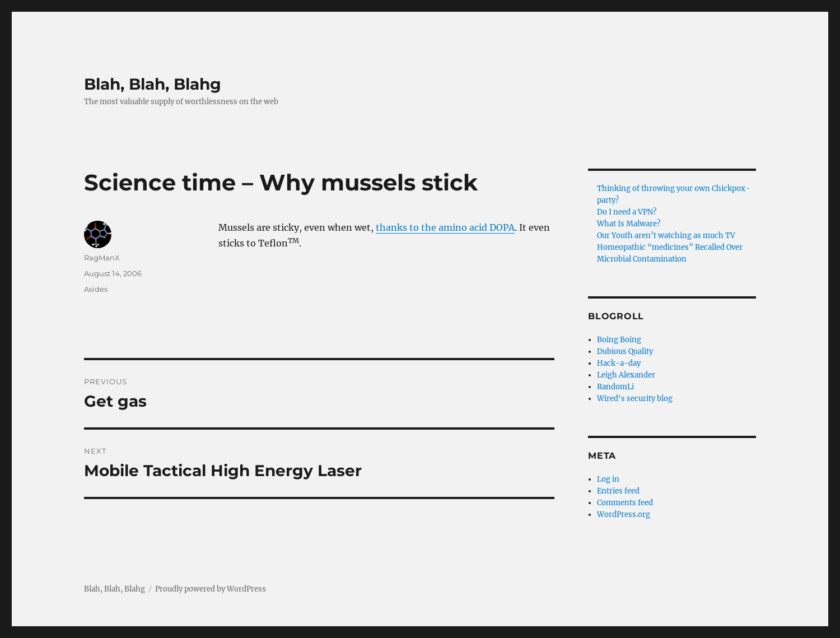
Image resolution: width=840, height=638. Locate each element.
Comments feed (625, 503)
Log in (608, 479)
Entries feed (618, 491)
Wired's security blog (635, 399)
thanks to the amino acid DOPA (445, 227)
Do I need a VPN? (627, 212)
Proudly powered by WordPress (211, 589)
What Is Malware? (629, 224)
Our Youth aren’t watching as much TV (666, 236)
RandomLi (615, 387)
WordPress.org (624, 514)
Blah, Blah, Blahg (153, 84)
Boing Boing (619, 340)
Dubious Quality (625, 351)
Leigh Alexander (626, 375)
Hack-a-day (619, 363)
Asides (96, 289)
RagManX (102, 258)
